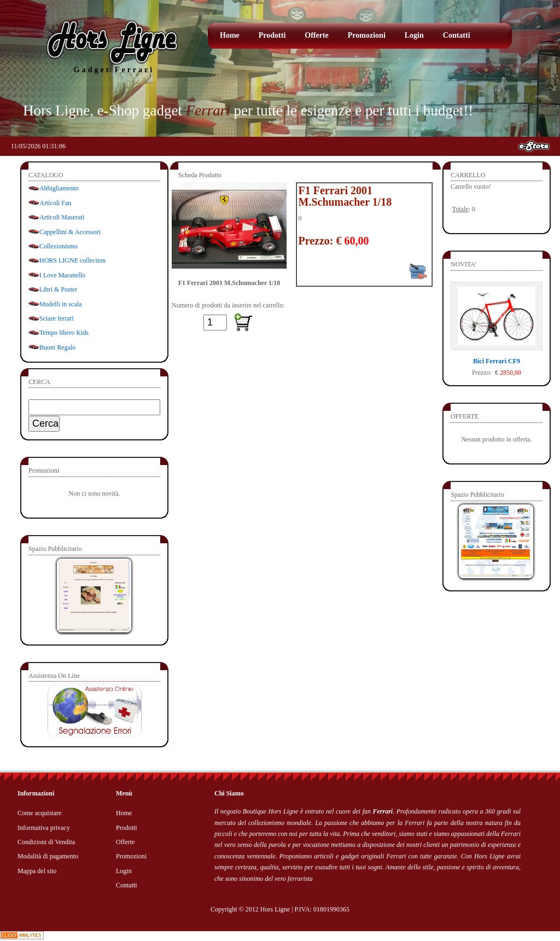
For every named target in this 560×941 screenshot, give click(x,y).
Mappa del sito (37, 871)
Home (230, 35)
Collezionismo (59, 246)
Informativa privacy (44, 828)
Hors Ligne (275, 909)
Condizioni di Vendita (46, 842)
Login (414, 35)
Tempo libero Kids (64, 333)
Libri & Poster (58, 289)
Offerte (317, 35)
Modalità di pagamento (48, 856)
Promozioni (367, 35)
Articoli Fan (55, 203)
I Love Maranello (62, 275)
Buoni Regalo (57, 347)
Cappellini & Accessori (70, 232)
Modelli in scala (60, 304)
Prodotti (272, 35)
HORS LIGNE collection (72, 260)
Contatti (457, 35)
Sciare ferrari (57, 318)
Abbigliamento (59, 188)
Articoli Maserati (62, 217)
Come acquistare (39, 813)
